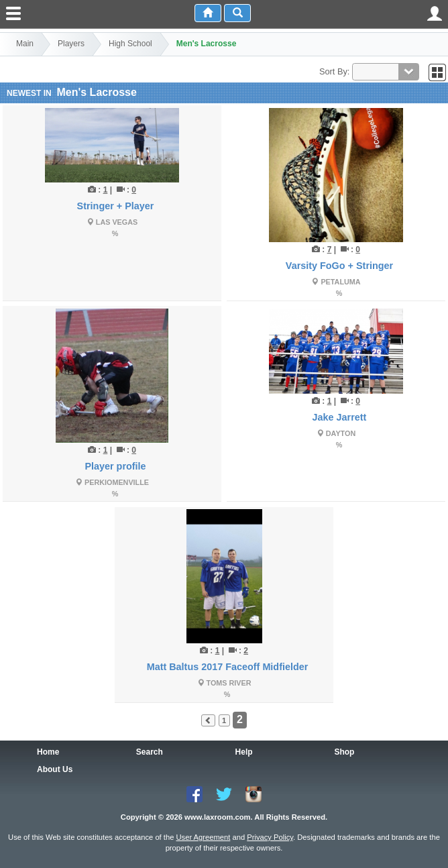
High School (130, 44)
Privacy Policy (270, 837)
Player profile (115, 466)
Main (25, 44)
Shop (344, 752)
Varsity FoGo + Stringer (339, 266)
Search (150, 752)
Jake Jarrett (340, 417)
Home (48, 752)
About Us (55, 769)
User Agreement (203, 837)
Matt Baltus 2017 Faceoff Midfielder (228, 667)
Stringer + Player (116, 206)
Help (244, 752)
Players (71, 44)
